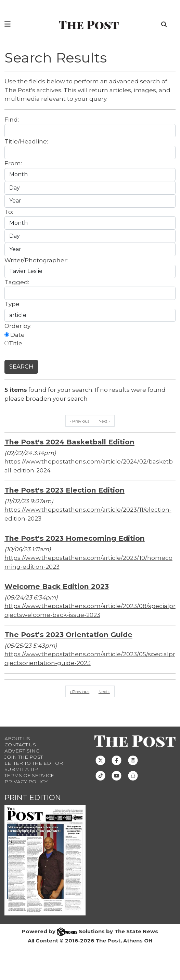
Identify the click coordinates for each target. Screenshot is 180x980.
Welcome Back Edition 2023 (57, 586)
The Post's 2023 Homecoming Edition (75, 538)
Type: (12, 304)
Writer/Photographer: (36, 260)
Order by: (18, 326)
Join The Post (24, 757)
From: (13, 163)
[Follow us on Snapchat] (133, 775)
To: (9, 212)
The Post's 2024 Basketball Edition (69, 442)
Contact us (20, 745)
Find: (12, 120)
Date (15, 335)
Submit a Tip (21, 769)
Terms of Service (29, 775)
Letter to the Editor (34, 763)
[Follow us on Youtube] (117, 775)
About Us (17, 739)
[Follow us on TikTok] (100, 775)
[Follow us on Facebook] (117, 760)
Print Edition (33, 797)
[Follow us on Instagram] (133, 760)
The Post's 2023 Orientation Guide (68, 634)
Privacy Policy (26, 782)
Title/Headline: (26, 141)
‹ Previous (80, 421)
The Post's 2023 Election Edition (65, 490)
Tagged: (17, 282)
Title (13, 343)
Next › (104, 421)
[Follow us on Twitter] (100, 760)
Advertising (22, 751)
